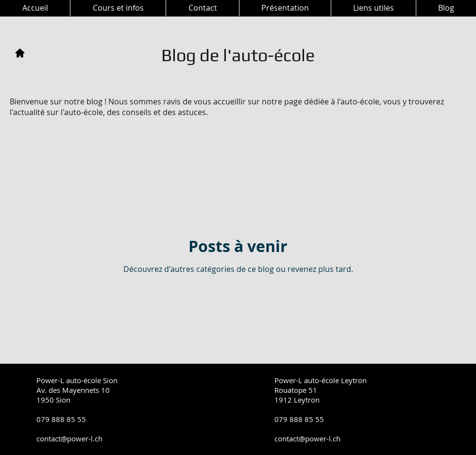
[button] (118, 8)
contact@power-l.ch (69, 438)
